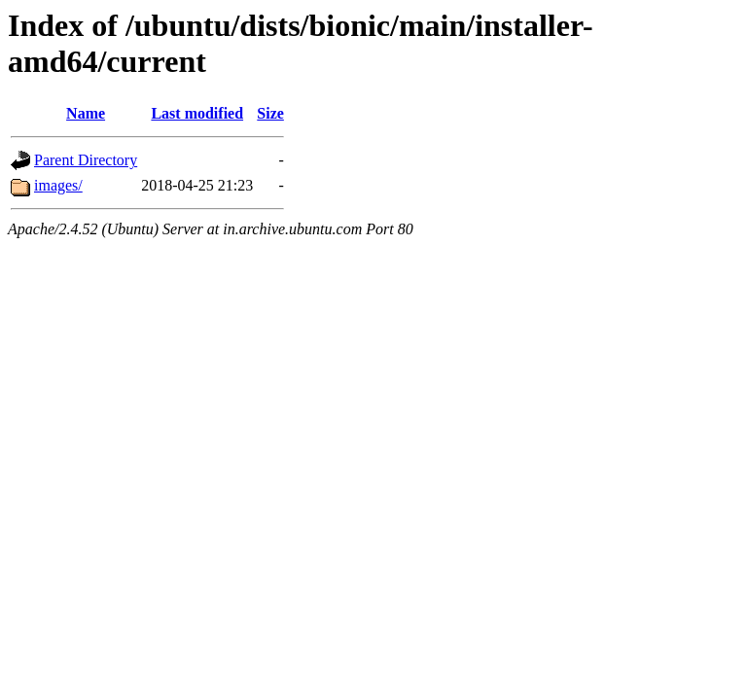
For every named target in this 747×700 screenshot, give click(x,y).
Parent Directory (86, 160)
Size (270, 113)
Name (86, 113)
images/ (58, 185)
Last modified (197, 113)
